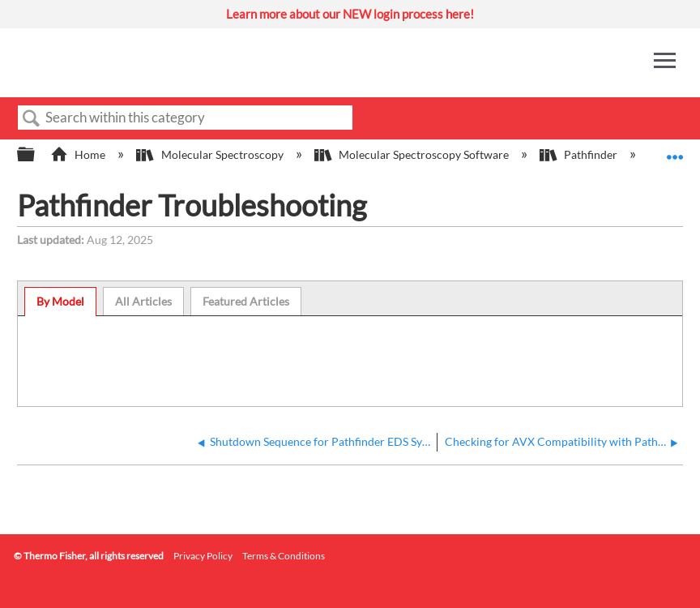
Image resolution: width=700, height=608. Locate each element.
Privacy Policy (203, 556)
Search (32, 119)
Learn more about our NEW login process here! (350, 14)
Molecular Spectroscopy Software (413, 154)
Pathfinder (580, 154)
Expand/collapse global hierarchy (36, 155)
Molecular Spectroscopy (211, 154)
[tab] (61, 302)
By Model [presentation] (60, 301)
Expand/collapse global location (675, 150)
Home (79, 154)
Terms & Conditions (284, 556)
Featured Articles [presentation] (246, 301)
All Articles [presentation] (143, 301)
